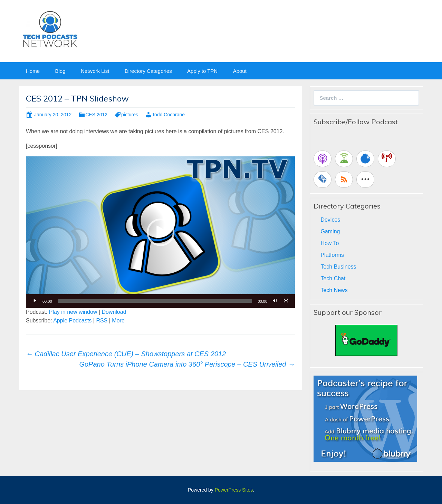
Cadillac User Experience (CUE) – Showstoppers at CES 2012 (126, 354)
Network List (95, 71)
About (240, 71)
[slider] (155, 301)
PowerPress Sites (234, 490)
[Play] (35, 301)
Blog (60, 71)
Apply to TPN (202, 71)
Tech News (334, 290)
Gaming (330, 231)
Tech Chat (333, 278)
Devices (330, 220)
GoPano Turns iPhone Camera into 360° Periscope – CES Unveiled (187, 364)
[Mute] (275, 301)
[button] (161, 232)
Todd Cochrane (168, 115)
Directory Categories (148, 71)
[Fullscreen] (286, 301)
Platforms (332, 255)
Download (114, 312)
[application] (160, 232)
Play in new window (73, 312)
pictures (130, 115)
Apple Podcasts (72, 321)
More (118, 321)
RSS (102, 321)
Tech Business (338, 267)
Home (33, 71)
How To (330, 243)
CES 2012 (96, 115)
